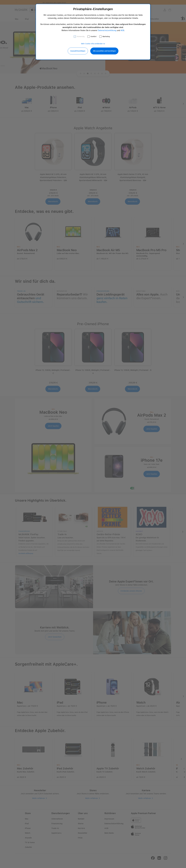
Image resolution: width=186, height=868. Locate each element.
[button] (93, 44)
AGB (122, 30)
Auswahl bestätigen (78, 51)
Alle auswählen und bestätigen (104, 51)
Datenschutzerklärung (107, 30)
